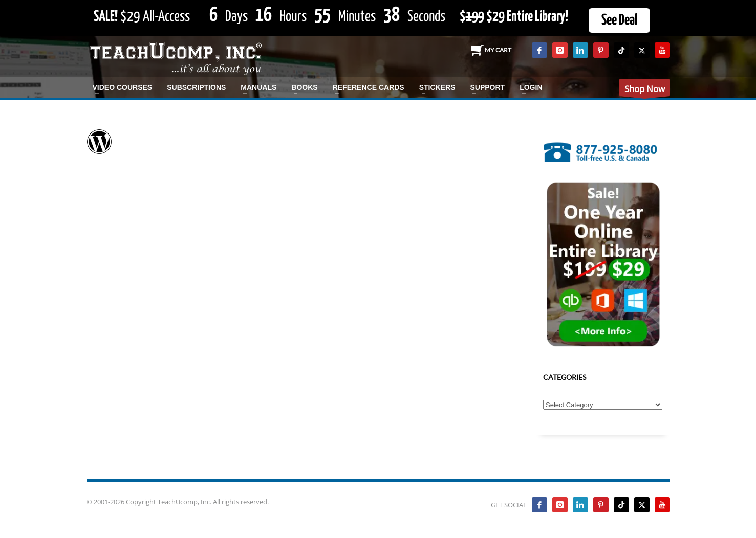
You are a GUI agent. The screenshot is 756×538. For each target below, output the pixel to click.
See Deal (619, 20)
